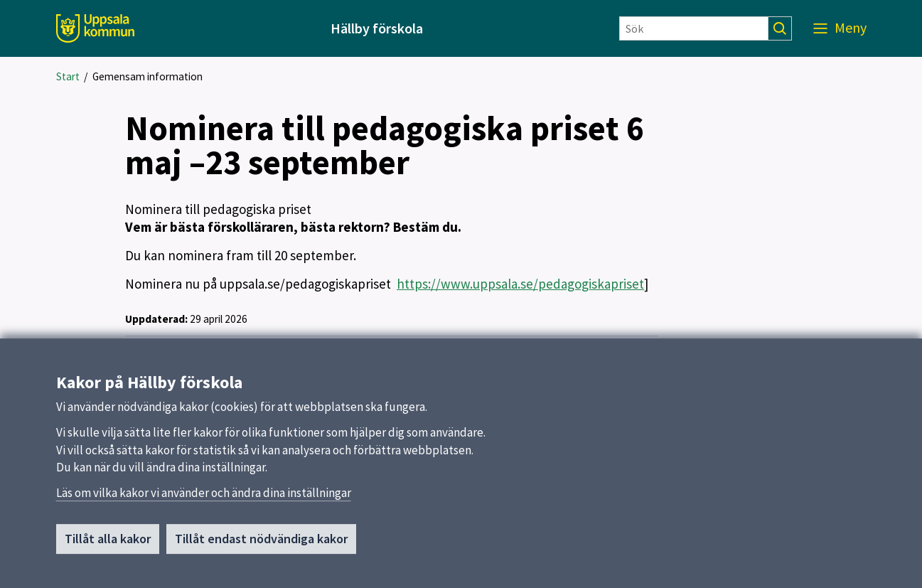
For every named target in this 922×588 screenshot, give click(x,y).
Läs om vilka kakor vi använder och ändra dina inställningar (204, 498)
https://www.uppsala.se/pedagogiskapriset (520, 284)
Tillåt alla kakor (108, 544)
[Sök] (694, 28)
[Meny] (840, 28)
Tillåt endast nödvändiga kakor (261, 544)
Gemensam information (148, 76)
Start (68, 76)
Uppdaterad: (156, 319)
